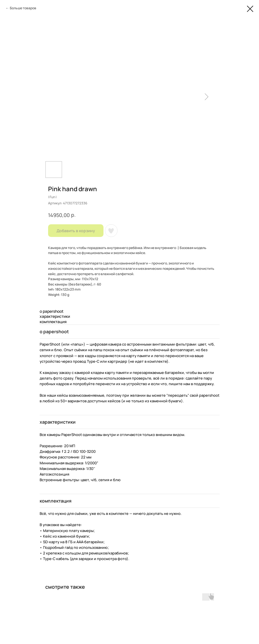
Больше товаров (23, 8)
